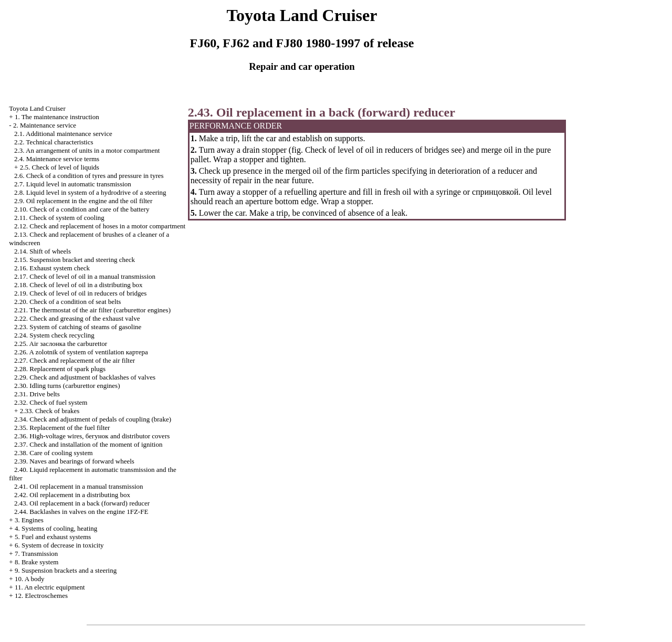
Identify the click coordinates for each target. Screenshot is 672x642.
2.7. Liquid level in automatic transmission (73, 184)
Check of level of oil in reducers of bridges (377, 150)
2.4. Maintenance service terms (57, 159)
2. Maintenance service (45, 125)
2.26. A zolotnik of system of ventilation (81, 352)
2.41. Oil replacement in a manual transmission (79, 486)
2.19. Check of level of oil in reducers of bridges (80, 293)
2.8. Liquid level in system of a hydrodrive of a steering (90, 192)
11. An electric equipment (50, 587)
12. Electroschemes (41, 596)
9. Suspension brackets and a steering (66, 570)
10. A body (30, 579)
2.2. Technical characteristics (54, 142)
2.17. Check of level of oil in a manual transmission (85, 276)
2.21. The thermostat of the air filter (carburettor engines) (92, 310)
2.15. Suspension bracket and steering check (75, 260)
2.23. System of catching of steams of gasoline (78, 327)
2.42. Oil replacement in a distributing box (72, 495)
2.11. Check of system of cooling (59, 218)
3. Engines (29, 520)
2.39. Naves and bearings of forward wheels (74, 461)
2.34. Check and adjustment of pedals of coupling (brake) (93, 419)
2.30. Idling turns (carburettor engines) (67, 386)
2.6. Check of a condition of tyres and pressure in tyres (89, 176)
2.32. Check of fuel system (51, 402)
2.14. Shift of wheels (43, 251)
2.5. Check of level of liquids (60, 167)
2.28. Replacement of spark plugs (60, 369)
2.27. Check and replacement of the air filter (75, 360)
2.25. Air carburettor (61, 344)
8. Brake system (36, 562)
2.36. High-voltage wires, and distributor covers (92, 436)
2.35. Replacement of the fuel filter (62, 428)
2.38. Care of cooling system (53, 453)
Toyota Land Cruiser (37, 108)
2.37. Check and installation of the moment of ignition (88, 444)
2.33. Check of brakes (50, 411)
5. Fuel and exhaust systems (53, 537)
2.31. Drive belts (37, 394)
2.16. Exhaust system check (52, 268)
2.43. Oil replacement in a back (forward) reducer (82, 503)
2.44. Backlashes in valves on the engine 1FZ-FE (81, 512)
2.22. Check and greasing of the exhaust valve (77, 318)
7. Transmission (36, 554)
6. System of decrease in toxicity (59, 545)
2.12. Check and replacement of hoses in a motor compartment (100, 226)
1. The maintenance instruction (57, 117)
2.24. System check (54, 335)
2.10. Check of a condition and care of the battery (82, 209)
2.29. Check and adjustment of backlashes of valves (85, 377)
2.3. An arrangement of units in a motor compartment (87, 150)
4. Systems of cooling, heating (56, 528)
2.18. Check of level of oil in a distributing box (78, 285)
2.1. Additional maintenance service (63, 134)
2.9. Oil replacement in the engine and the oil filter (83, 201)
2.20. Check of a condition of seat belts (67, 302)
